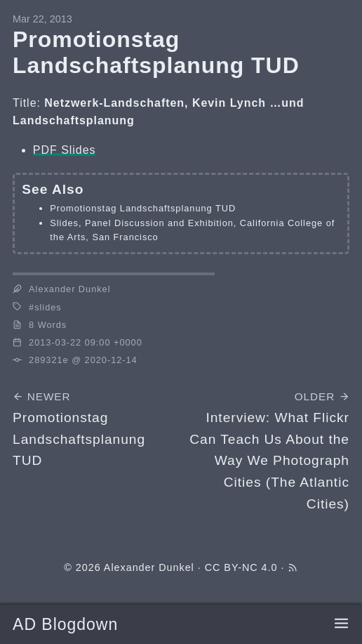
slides (48, 307)
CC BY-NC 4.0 (241, 567)
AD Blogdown (65, 624)
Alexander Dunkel (149, 567)
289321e (49, 360)
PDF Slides (65, 150)
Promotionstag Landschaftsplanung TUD (143, 208)
